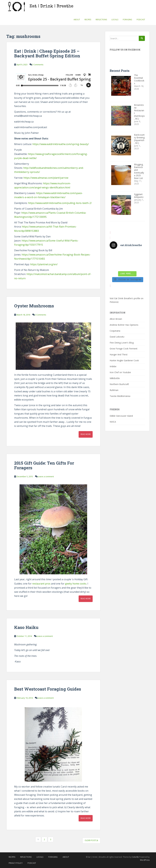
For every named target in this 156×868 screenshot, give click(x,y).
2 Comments (38, 65)
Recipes (88, 20)
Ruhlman (114, 390)
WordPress (145, 860)
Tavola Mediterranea (120, 396)
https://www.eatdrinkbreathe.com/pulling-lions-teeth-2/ (60, 203)
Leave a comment (46, 476)
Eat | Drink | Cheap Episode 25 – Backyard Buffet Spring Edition (47, 53)
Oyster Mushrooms (34, 306)
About (77, 20)
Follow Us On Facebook (125, 50)
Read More (86, 434)
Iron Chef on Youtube (120, 372)
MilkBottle (115, 378)
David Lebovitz (117, 337)
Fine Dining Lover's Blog (122, 343)
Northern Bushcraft (119, 384)
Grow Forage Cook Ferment (124, 349)
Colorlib (135, 857)
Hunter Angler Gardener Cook (124, 360)
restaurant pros (41, 584)
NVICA (113, 422)
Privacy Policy (16, 863)
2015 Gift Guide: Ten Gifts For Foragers (44, 465)
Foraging (127, 20)
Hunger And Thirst (119, 354)
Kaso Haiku (26, 627)
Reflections (101, 20)
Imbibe (113, 366)
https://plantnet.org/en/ (44, 264)
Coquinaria (115, 331)
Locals (115, 20)
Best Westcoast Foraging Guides (48, 689)
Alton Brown (116, 319)
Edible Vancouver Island (121, 416)
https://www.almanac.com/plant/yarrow (46, 178)
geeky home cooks (76, 584)
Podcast (141, 20)
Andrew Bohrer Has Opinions (124, 325)
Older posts (91, 840)
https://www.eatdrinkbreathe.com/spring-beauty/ (61, 144)
